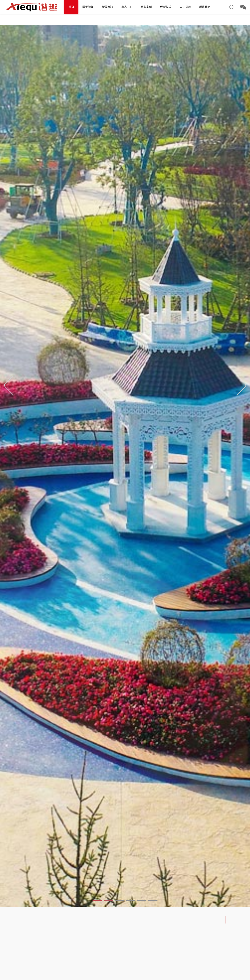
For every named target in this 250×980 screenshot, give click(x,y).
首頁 (71, 7)
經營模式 (166, 7)
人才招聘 (185, 7)
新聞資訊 (107, 7)
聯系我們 (205, 7)
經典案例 (146, 7)
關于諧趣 (88, 7)
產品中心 (127, 7)
